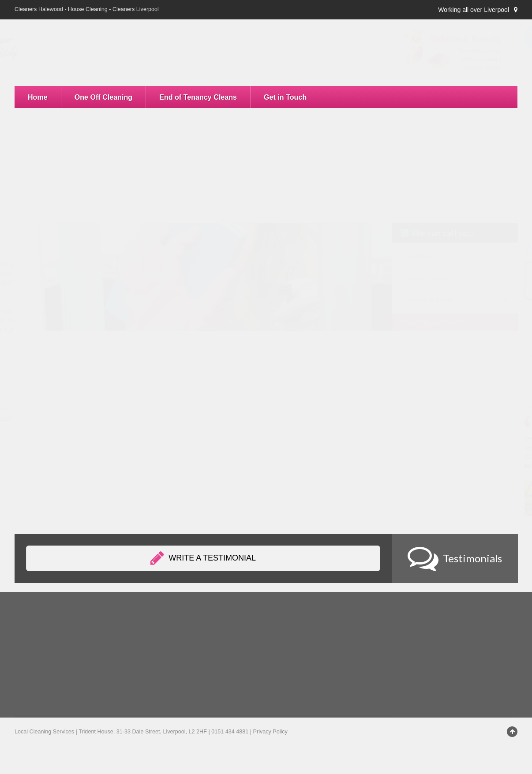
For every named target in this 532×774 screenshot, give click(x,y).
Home (38, 97)
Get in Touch (285, 97)
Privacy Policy (270, 732)
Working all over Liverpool (474, 10)
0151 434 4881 (455, 71)
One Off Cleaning (103, 97)
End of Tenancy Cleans (198, 97)
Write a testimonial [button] (203, 558)
